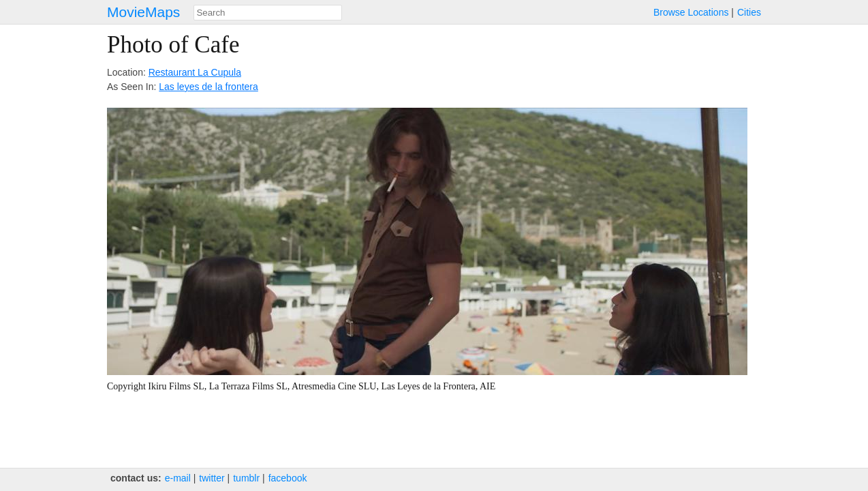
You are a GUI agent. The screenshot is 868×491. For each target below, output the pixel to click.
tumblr (246, 478)
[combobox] (268, 13)
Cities (749, 12)
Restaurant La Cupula (195, 72)
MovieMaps (143, 12)
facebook (288, 478)
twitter (212, 478)
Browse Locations (691, 12)
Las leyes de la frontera (208, 87)
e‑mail (178, 478)
